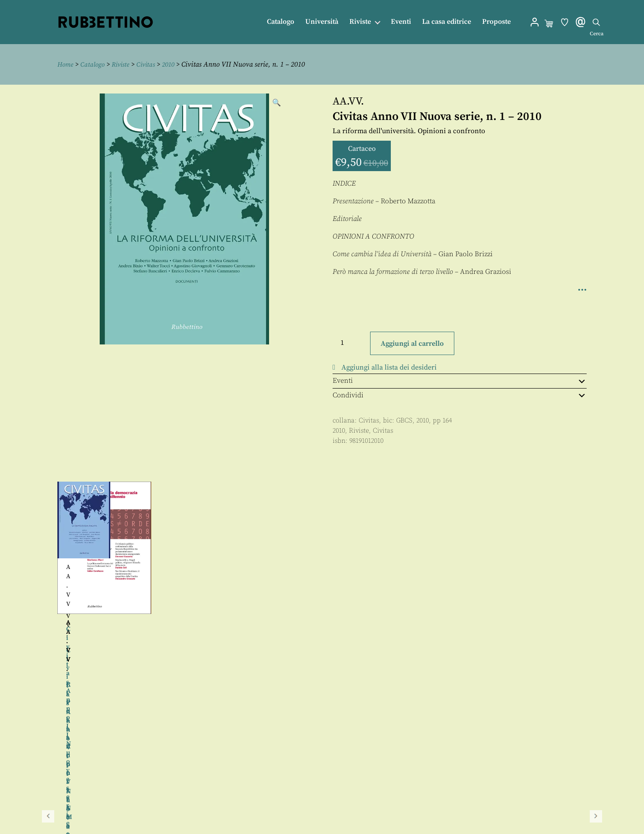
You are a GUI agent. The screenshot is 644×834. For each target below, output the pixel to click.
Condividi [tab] (460, 395)
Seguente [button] (596, 578)
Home (66, 64)
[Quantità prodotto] (350, 342)
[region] (322, 578)
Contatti (330, 789)
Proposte (496, 22)
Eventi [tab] (460, 381)
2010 (176, 64)
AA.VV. (348, 101)
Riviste (360, 22)
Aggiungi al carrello (412, 343)
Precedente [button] (48, 578)
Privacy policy (340, 809)
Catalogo (281, 22)
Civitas (152, 64)
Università (322, 22)
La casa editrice (447, 22)
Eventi (401, 22)
